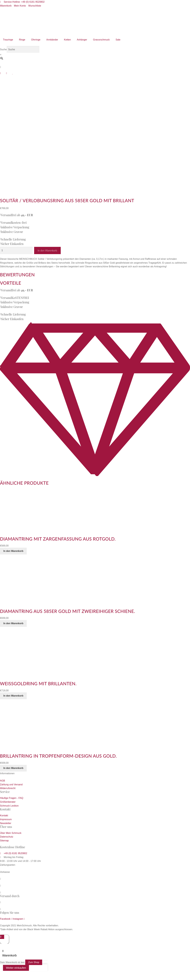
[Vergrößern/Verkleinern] (4, 974)
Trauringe (8, 40)
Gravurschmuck (101, 40)
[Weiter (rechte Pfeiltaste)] (11, 978)
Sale (118, 40)
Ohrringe (36, 40)
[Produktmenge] (16, 250)
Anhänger (82, 40)
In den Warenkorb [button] (13, 551)
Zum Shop (34, 962)
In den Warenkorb (47, 250)
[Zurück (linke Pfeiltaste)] (4, 978)
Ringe (22, 40)
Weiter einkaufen (16, 968)
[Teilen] (19, 974)
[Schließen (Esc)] (27, 974)
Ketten (67, 40)
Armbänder (52, 40)
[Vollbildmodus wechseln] (11, 974)
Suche (3, 49)
